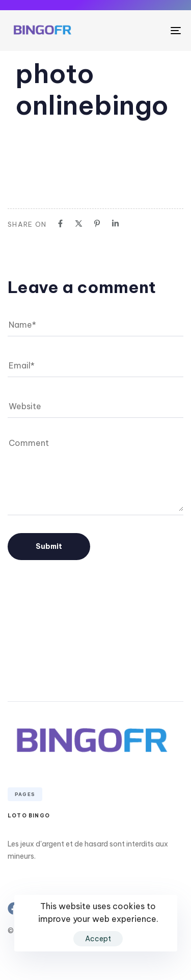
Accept (98, 939)
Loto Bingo (29, 816)
